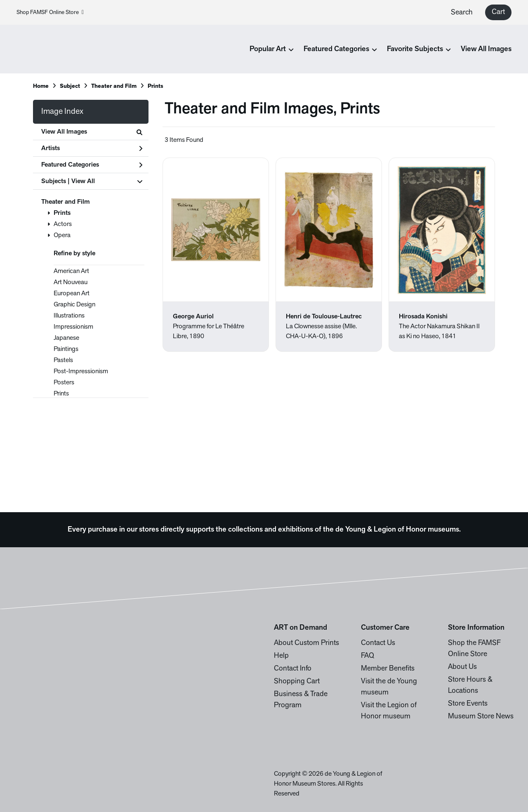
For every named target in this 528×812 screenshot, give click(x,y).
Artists (92, 148)
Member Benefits (388, 669)
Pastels (63, 360)
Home (41, 86)
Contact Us (378, 643)
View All (83, 181)
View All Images (486, 49)
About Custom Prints (306, 643)
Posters (64, 383)
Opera (62, 235)
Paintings (66, 349)
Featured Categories (92, 165)
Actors (63, 224)
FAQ (368, 656)
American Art (71, 271)
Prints (62, 213)
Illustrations (69, 316)
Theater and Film (66, 202)
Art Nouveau (71, 282)
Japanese (66, 338)
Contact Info (293, 669)
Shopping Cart (297, 681)
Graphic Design (74, 305)
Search (462, 13)
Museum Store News (481, 717)
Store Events (468, 704)
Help (281, 656)
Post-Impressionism (81, 372)
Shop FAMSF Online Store (50, 13)
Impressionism (73, 327)
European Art (72, 294)
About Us (462, 667)
